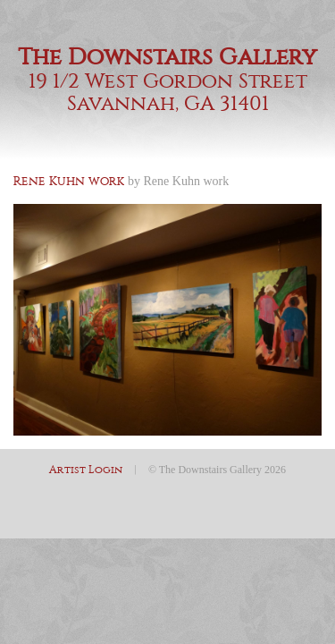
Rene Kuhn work (187, 181)
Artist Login (86, 470)
